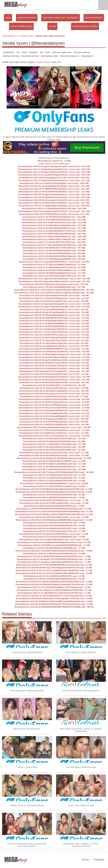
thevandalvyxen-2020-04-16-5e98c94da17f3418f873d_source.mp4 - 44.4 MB (54, 329)
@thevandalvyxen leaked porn (70, 56)
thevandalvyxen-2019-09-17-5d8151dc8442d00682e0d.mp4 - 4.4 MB (54, 554)
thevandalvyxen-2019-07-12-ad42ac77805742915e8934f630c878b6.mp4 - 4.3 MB (54, 562)
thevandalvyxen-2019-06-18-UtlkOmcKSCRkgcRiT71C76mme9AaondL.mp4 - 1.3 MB (54, 604)
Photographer (33, 52)
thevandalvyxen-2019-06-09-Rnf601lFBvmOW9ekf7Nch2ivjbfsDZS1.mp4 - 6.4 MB (54, 509)
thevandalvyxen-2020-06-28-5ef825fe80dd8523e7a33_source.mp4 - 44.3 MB (54, 349)
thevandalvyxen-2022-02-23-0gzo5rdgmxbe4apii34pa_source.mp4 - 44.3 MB (54, 338)
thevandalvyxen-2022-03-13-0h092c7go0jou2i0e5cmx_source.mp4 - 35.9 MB (54, 402)
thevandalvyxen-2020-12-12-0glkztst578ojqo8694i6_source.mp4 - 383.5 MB (54, 183)
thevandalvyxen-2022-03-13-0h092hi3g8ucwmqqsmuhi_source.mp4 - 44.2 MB (54, 354)
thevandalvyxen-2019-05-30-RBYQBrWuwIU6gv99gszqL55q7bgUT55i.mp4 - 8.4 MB (54, 489)
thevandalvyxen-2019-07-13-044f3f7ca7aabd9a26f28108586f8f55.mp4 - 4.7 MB (54, 545)
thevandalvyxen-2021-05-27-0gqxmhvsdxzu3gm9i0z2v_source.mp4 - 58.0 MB (54, 279)
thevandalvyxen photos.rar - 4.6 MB (54, 161)
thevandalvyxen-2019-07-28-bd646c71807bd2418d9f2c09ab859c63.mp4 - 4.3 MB (54, 559)
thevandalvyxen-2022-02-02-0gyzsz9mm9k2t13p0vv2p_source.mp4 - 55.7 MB (54, 281)
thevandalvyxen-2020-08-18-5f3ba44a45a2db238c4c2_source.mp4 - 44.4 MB (54, 315)
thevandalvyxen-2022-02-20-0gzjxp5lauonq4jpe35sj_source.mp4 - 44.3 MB (54, 343)
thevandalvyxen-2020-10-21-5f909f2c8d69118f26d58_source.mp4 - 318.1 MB (54, 189)
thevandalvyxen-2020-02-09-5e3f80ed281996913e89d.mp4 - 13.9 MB (54, 450)
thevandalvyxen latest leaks (30, 56)
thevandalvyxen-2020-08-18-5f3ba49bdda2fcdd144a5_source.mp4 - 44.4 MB (54, 318)
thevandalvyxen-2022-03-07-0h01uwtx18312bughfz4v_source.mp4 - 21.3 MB (54, 430)
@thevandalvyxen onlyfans (49, 56)
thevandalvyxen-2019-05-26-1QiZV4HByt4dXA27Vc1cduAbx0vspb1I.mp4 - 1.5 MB (54, 596)
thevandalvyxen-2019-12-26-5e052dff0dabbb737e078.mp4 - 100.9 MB (54, 231)
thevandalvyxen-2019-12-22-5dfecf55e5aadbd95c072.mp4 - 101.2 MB (54, 228)
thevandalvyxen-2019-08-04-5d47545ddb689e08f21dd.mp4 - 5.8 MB (54, 526)
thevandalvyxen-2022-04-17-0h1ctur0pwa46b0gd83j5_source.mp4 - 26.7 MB (54, 416)
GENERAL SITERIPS (27, 18)
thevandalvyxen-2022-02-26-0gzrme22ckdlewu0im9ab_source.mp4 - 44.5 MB (54, 307)
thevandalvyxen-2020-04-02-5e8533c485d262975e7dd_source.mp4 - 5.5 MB (54, 540)
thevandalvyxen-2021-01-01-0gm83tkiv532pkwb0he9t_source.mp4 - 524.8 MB (54, 175)
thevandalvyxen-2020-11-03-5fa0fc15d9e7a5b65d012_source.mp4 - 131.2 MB (54, 203)
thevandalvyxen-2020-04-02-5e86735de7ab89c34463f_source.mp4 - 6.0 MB (54, 517)
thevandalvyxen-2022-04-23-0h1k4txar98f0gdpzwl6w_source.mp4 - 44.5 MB (54, 298)
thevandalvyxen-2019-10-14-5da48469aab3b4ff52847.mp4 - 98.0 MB (54, 259)
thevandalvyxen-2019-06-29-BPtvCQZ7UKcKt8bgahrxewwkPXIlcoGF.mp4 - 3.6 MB (54, 568)
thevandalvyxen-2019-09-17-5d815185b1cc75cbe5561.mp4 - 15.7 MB (54, 444)
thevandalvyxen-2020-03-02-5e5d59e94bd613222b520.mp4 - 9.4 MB (54, 475)
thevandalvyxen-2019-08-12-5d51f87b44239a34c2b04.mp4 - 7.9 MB (54, 497)
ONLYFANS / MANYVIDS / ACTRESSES (60, 18)
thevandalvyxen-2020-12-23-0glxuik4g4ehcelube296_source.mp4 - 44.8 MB (54, 295)
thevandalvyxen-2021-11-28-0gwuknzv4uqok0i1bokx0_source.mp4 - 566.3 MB (54, 169)
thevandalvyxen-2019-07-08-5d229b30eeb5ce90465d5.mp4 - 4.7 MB (54, 548)
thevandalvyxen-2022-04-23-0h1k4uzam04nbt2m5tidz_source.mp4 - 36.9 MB (54, 399)
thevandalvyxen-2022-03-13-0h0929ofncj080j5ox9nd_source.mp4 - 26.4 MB (54, 425)
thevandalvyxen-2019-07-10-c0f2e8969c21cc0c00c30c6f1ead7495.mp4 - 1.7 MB (54, 593)
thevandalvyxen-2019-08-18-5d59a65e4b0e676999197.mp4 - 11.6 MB (54, 461)
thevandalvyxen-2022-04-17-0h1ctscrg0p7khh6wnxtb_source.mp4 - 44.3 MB (54, 332)
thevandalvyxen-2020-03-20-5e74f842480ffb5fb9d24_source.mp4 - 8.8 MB (54, 483)
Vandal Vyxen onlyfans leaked (62, 52)
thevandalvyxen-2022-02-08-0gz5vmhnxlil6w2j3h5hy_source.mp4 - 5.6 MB (54, 534)
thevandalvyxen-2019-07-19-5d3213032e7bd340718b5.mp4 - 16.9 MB (54, 439)
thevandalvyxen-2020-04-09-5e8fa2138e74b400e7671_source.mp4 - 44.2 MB (54, 371)
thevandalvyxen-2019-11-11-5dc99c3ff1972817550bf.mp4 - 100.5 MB (54, 242)
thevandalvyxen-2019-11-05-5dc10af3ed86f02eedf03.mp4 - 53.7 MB (54, 287)
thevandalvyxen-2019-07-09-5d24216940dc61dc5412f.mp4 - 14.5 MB (54, 447)
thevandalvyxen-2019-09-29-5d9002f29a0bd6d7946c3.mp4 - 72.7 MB (54, 273)
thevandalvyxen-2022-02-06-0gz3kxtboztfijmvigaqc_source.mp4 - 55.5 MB (54, 284)
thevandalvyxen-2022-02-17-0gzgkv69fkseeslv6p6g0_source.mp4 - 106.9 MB (54, 206)
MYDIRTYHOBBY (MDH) (21, 26)
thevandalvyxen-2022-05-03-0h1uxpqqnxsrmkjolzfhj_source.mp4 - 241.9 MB (54, 200)
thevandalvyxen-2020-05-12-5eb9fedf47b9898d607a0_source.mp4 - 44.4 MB (54, 324)
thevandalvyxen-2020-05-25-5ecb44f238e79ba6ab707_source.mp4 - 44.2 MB (54, 366)
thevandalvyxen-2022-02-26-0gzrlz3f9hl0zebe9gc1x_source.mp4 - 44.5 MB (54, 309)
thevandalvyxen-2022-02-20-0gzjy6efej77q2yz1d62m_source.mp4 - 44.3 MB (54, 340)
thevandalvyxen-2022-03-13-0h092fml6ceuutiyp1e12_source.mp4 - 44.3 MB (54, 335)
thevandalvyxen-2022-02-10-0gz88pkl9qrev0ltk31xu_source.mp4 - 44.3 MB (54, 346)
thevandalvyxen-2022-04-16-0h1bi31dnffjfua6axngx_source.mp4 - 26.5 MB (54, 422)
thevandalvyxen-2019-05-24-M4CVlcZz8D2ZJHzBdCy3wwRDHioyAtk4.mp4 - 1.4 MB (54, 601)
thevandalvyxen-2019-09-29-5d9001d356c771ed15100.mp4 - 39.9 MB (54, 385)
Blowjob (24, 52)
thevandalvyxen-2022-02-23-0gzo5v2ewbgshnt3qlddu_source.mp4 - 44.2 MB (54, 357)
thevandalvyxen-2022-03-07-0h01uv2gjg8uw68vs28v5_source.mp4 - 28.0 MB (54, 413)
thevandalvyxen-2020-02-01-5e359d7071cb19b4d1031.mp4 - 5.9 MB (54, 523)
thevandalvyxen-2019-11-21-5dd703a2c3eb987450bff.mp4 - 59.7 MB (54, 276)
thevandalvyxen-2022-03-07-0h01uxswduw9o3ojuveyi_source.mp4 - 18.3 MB (54, 436)
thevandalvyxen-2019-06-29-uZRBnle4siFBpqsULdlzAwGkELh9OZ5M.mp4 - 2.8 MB (54, 584)
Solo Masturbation (9, 52)
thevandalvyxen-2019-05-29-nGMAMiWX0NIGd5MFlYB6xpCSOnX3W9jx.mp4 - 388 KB (54, 607)
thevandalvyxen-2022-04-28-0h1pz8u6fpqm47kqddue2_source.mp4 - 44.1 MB (54, 377)
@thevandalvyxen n (88, 56)
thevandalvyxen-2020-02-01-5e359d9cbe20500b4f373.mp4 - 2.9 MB (54, 576)
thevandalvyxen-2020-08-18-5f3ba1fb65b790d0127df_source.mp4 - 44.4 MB (54, 321)
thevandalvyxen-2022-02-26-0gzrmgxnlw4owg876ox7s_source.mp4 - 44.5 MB (54, 304)
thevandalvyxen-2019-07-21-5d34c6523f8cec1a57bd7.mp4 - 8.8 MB (54, 486)
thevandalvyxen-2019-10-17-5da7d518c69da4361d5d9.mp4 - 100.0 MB (54, 245)
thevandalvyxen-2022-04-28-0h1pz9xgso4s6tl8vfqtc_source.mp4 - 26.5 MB (54, 419)
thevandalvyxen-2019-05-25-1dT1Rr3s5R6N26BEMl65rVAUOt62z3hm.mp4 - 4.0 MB (54, 565)
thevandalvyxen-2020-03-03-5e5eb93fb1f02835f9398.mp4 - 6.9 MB (54, 506)
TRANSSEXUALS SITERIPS (85, 26)
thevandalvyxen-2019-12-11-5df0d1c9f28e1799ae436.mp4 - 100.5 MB (54, 239)
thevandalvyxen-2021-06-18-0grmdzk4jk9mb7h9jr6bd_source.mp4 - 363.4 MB (54, 186)
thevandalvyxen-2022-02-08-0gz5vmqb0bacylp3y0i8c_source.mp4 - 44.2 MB (54, 360)
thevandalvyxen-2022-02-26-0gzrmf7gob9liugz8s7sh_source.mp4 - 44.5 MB (54, 312)
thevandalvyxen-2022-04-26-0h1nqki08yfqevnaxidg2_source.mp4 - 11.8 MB (54, 455)
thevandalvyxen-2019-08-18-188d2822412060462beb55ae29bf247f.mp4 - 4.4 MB (54, 556)
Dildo (18, 52)
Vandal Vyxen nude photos (82, 52)
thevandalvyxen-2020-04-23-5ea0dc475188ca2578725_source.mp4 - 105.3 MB (54, 211)
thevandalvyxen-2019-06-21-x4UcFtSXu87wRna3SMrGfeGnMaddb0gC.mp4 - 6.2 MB (54, 512)
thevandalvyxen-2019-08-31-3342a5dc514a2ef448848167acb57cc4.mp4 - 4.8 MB (54, 542)
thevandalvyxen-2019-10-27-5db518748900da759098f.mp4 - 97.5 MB (54, 265)
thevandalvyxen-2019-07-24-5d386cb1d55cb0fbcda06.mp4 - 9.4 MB (54, 478)
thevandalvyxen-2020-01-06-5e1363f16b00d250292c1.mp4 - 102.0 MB (54, 220)
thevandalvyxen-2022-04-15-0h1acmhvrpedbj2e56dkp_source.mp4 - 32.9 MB (54, 408)
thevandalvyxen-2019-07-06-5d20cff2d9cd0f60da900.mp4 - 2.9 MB (54, 579)
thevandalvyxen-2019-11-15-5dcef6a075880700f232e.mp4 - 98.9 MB (54, 253)
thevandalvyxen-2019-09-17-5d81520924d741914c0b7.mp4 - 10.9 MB (54, 469)
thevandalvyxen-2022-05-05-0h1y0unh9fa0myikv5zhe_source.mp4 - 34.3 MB (54, 405)
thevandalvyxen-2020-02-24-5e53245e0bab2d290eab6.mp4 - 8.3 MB (54, 495)
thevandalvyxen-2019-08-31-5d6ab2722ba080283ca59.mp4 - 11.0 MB (54, 464)
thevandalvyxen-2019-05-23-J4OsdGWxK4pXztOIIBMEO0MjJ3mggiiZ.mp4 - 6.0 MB (54, 520)
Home (8, 18)
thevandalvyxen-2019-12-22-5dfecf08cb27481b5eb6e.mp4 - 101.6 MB (54, 225)
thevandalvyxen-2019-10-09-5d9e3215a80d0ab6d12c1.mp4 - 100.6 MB (54, 237)
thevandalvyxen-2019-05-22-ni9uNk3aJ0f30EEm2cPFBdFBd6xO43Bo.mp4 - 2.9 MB (54, 582)
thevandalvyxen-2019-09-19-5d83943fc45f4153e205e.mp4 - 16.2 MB (54, 441)
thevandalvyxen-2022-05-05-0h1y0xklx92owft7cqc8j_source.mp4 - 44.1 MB (54, 374)
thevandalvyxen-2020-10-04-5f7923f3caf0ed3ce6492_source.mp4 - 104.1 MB (54, 214)
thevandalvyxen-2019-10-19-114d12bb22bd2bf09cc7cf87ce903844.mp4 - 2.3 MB (54, 587)
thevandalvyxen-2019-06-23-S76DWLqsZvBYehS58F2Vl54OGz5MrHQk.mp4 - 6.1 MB (54, 514)
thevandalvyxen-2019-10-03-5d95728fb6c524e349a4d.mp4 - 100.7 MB (54, 234)
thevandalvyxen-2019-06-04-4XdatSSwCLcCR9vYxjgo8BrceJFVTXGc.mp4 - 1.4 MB (54, 598)
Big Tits (48, 52)
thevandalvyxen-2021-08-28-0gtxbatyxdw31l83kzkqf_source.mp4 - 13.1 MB (54, 453)
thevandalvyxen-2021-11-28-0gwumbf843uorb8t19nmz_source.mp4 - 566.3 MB (54, 172)
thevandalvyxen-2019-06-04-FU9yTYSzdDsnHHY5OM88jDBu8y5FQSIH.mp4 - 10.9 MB (54, 472)
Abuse (85, 860)
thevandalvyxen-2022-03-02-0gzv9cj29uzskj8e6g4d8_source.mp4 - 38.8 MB (54, 391)
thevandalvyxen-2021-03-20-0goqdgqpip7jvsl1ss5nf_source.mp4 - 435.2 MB (54, 178)
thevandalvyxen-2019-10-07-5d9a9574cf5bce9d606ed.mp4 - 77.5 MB (54, 270)
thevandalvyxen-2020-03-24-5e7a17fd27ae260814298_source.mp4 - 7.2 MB (54, 503)
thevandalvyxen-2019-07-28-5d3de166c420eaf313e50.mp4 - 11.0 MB (54, 467)
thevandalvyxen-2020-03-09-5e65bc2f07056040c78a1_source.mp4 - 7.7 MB (54, 500)
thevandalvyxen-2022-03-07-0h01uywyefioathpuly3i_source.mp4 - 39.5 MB (54, 388)
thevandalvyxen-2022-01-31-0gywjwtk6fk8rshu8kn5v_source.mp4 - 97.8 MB (54, 262)
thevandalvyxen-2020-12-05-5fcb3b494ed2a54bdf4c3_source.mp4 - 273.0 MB (54, 192)
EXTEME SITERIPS (94, 18)
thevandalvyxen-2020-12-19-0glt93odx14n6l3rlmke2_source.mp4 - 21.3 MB (54, 433)
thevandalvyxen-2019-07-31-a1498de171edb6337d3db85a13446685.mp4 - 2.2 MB (54, 590)
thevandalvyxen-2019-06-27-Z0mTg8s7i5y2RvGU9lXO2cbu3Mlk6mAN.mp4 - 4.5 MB (54, 551)
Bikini (42, 52)
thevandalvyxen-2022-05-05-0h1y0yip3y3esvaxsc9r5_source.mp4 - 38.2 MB (54, 394)
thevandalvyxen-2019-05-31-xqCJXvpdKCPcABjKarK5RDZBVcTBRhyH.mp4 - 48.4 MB (54, 290)
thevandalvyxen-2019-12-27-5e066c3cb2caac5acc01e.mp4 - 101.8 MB (54, 223)
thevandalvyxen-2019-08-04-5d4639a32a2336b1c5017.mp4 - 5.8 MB (54, 528)
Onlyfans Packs (43, 62)
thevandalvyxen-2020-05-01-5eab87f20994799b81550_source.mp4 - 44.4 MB (54, 326)
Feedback (99, 860)
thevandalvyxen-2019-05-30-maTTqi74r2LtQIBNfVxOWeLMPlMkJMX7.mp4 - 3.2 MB (54, 570)
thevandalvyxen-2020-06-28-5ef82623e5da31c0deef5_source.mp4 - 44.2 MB (54, 363)
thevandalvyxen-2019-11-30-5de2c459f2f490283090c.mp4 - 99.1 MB (54, 251)
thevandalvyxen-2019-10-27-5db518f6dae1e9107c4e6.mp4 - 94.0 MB (54, 267)
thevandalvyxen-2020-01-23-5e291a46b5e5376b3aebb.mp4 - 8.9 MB (54, 481)
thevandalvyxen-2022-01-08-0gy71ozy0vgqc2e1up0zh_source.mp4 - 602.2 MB (54, 166)
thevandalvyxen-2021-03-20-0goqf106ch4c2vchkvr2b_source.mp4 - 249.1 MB (54, 197)
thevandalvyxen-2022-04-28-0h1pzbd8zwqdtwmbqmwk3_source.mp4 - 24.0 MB (54, 427)
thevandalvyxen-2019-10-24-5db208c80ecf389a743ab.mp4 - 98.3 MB (54, 256)
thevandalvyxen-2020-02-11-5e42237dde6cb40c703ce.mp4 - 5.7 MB (54, 531)
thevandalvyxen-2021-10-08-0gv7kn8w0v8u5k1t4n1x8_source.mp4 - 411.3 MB (54, 180)
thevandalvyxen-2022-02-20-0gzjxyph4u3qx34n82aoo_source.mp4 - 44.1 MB (54, 380)
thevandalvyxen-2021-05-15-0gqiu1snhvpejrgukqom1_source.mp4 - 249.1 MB (54, 194)
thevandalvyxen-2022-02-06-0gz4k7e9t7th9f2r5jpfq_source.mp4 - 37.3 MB (54, 396)
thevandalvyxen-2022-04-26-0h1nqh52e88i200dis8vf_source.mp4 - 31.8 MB (54, 411)
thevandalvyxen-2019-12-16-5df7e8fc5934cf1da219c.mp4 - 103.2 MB (54, 217)
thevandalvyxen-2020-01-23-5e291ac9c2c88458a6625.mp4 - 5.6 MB (54, 537)
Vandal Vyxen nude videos (11, 56)
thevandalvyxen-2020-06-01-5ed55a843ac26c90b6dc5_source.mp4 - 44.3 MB (54, 352)
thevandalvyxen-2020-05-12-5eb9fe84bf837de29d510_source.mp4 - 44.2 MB (54, 368)
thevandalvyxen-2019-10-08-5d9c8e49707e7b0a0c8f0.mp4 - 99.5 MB (54, 248)
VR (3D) (52, 26)
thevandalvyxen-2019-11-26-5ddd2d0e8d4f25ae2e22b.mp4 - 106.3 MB (54, 208)
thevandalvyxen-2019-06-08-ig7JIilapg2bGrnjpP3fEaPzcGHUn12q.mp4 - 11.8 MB (54, 458)
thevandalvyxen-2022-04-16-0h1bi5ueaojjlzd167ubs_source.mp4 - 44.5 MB (54, 301)
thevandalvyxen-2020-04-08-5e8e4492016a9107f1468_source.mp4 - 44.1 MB (54, 382)
